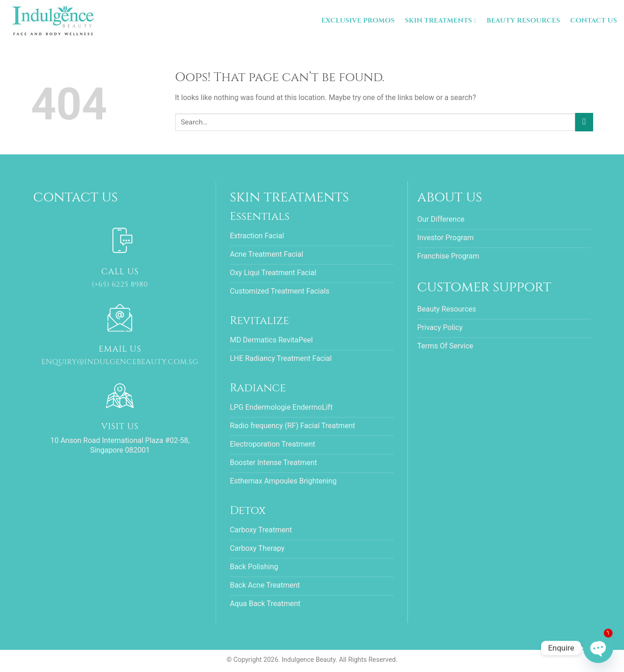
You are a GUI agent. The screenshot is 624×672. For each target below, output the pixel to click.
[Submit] (584, 122)
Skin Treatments (440, 21)
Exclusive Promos (358, 21)
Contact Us (594, 21)
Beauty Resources (524, 21)
